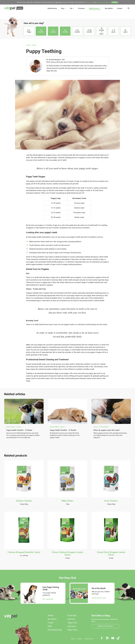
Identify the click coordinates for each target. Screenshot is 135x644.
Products (81, 8)
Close (115, 2)
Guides (34, 45)
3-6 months (65, 31)
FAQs (50, 626)
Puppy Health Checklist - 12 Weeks (19, 430)
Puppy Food (72, 623)
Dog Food (71, 619)
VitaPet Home (52, 8)
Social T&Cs (72, 615)
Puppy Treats (72, 630)
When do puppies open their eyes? (107, 430)
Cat (72, 8)
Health (28, 45)
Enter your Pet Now (99, 598)
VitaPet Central (95, 8)
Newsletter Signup (106, 626)
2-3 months (53, 31)
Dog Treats (72, 626)
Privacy (80, 639)
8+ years (126, 31)
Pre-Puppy (29, 31)
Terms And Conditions (103, 2)
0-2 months (41, 31)
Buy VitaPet (109, 8)
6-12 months (77, 31)
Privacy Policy (89, 2)
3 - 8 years (113, 31)
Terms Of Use (89, 639)
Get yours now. (48, 599)
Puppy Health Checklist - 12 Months (63, 430)
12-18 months (89, 31)
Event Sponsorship (55, 630)
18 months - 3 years (101, 31)
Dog (63, 8)
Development (11, 427)
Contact (119, 8)
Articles (51, 615)
